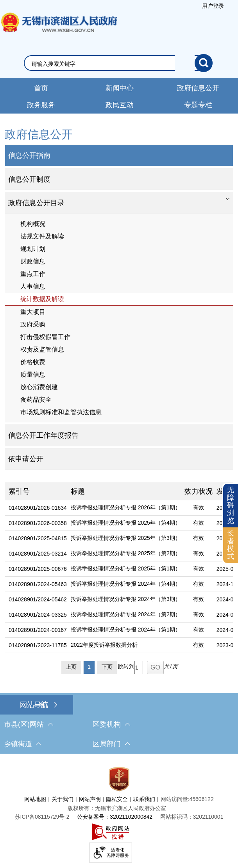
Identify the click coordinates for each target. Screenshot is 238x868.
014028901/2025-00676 (38, 569)
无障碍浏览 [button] (231, 505)
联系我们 (144, 799)
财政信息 (33, 261)
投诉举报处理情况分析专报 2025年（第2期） (126, 553)
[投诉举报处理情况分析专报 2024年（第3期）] (124, 600)
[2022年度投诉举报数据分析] (124, 645)
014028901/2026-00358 (38, 523)
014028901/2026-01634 (38, 508)
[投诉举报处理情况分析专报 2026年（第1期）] (124, 508)
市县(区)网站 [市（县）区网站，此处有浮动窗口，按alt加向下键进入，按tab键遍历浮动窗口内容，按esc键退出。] (29, 724)
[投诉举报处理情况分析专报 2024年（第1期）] (124, 630)
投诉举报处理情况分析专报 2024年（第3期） (126, 599)
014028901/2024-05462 (38, 599)
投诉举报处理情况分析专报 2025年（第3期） (126, 538)
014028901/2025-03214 (38, 554)
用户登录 (213, 6)
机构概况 (33, 224)
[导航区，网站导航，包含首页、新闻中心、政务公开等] (119, 96)
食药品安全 (36, 400)
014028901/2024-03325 (38, 615)
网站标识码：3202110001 (192, 817)
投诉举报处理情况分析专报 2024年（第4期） (126, 584)
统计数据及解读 (42, 299)
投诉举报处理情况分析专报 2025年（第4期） (126, 523)
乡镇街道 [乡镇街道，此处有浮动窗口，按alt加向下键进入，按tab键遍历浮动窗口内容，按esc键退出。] (23, 744)
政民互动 (120, 105)
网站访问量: (175, 799)
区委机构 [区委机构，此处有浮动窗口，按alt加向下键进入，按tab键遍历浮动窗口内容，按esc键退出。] (111, 724)
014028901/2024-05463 (38, 584)
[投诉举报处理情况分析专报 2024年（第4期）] (124, 584)
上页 (71, 667)
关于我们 (63, 799)
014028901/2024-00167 (38, 630)
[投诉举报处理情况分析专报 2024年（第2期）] (124, 615)
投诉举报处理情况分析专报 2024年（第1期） (126, 630)
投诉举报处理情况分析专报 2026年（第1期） (126, 507)
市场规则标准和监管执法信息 (61, 412)
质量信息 (33, 374)
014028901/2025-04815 (38, 538)
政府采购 (33, 324)
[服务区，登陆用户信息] (213, 6)
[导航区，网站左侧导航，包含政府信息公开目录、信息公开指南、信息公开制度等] (119, 298)
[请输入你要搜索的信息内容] (113, 64)
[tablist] (119, 203)
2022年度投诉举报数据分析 (104, 645)
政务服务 (41, 105)
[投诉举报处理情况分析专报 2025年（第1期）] (124, 569)
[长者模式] (231, 545)
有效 (199, 507)
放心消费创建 (39, 387)
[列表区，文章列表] (119, 580)
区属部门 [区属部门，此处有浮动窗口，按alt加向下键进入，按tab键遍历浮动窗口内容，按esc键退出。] (111, 744)
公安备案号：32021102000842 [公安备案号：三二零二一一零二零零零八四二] (115, 817)
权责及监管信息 (42, 349)
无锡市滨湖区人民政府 (59, 30)
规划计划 (33, 249)
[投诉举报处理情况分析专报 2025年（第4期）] (124, 523)
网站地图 (35, 799)
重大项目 (33, 312)
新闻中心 (120, 88)
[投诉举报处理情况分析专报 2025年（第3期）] (124, 539)
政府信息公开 (198, 88)
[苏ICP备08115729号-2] (42, 817)
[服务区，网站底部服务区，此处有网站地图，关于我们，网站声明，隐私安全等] (119, 813)
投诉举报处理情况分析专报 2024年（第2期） (126, 614)
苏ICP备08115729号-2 (42, 817)
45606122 (201, 799)
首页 (41, 88)
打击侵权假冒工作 (45, 337)
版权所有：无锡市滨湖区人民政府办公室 (117, 808)
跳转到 (126, 666)
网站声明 (90, 799)
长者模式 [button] (231, 545)
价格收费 (33, 362)
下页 (107, 667)
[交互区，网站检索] (119, 63)
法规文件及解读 (42, 236)
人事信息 (33, 286)
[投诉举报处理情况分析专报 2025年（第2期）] (124, 554)
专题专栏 (198, 105)
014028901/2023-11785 (38, 645)
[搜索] (204, 63)
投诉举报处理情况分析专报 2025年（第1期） (126, 568)
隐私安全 (117, 799)
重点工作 (33, 274)
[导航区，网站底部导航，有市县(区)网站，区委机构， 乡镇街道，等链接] (119, 724)
